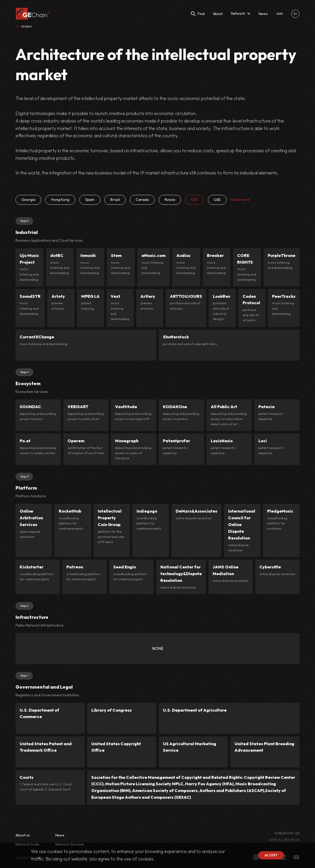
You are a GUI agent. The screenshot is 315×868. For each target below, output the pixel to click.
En (295, 14)
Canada (142, 200)
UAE (217, 200)
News (60, 835)
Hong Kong (60, 200)
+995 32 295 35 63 (284, 840)
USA (194, 200)
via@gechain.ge (287, 833)
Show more (240, 200)
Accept (271, 855)
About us (23, 835)
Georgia (28, 200)
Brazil (115, 200)
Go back (24, 27)
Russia (170, 200)
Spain (90, 200)
